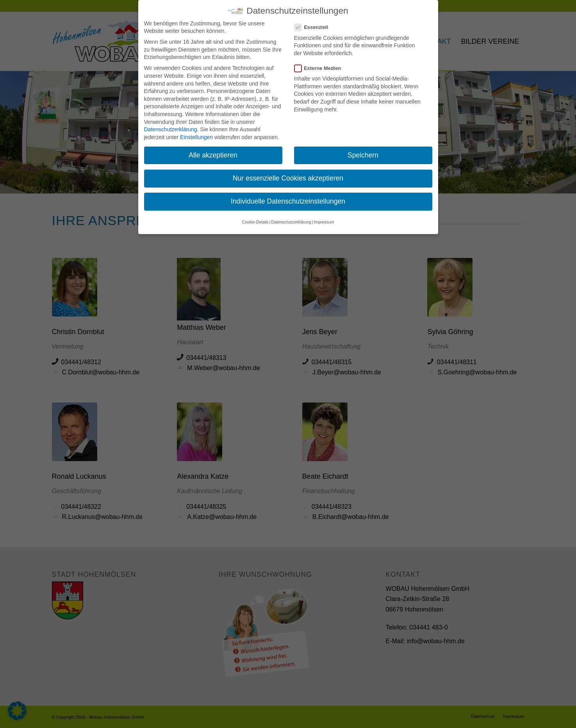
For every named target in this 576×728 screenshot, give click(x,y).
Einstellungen (196, 132)
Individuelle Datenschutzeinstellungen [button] (288, 197)
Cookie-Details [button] (255, 217)
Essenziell (315, 22)
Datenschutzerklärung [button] (291, 217)
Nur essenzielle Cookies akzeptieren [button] (288, 174)
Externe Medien (321, 63)
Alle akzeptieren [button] (213, 150)
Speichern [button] (363, 150)
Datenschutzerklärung (171, 125)
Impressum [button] (324, 217)
